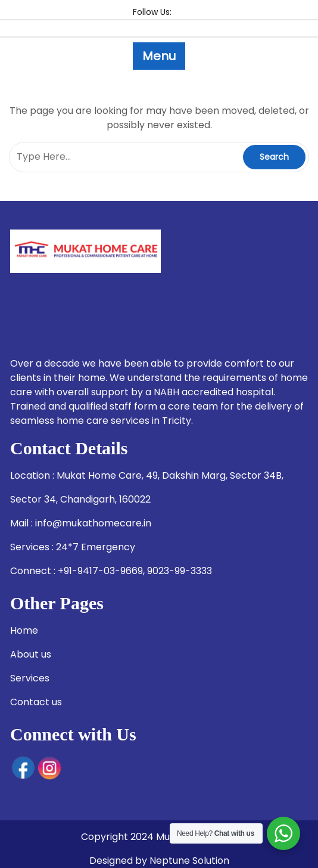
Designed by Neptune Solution (159, 861)
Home (24, 630)
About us (31, 654)
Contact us (36, 702)
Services (30, 678)
